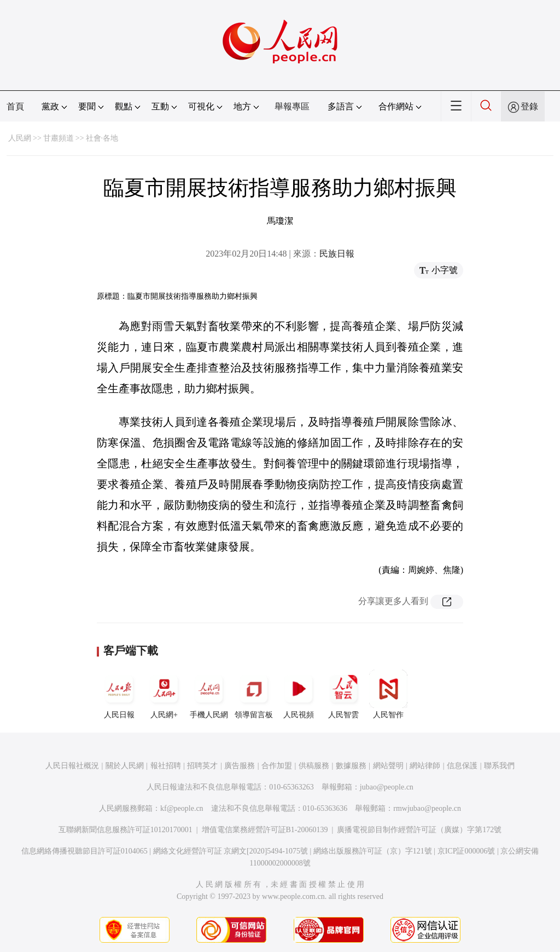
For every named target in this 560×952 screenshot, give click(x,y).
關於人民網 (125, 766)
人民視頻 (299, 694)
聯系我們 (499, 766)
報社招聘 (166, 766)
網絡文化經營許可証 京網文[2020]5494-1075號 (231, 851)
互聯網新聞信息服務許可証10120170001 (126, 830)
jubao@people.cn (387, 787)
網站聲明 (388, 766)
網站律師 (425, 766)
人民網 (20, 138)
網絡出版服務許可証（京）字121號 (373, 851)
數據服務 (351, 766)
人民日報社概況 (72, 766)
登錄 (529, 106)
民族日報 (337, 254)
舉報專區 (292, 106)
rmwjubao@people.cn (427, 808)
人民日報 (119, 694)
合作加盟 (277, 766)
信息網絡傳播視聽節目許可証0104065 (84, 851)
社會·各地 (102, 138)
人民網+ (164, 694)
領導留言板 (254, 694)
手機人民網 (209, 694)
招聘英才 (202, 766)
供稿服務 (314, 766)
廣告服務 (240, 766)
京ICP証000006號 (466, 851)
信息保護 (462, 766)
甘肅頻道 (59, 138)
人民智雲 (343, 694)
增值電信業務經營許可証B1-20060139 (265, 830)
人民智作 (388, 694)
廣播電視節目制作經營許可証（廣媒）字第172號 (419, 830)
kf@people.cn (182, 808)
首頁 (15, 106)
